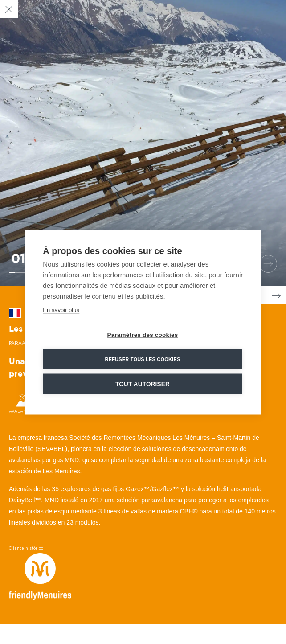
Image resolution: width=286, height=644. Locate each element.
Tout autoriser (143, 384)
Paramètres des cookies (142, 334)
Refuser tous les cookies (142, 359)
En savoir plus (61, 310)
